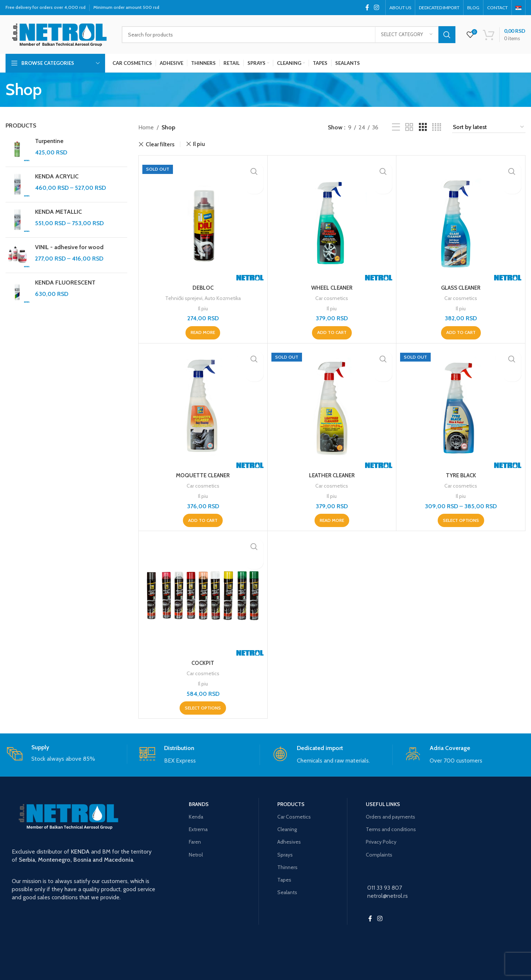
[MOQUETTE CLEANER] (203, 407)
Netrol (196, 853)
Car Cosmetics (294, 816)
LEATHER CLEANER (332, 475)
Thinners (287, 866)
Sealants (287, 891)
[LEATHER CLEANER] (332, 407)
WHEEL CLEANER (332, 288)
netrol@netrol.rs (388, 895)
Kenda (196, 816)
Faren (195, 841)
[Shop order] (489, 127)
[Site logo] (58, 34)
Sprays (285, 853)
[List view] (396, 127)
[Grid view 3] (423, 127)
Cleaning (287, 828)
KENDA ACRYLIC (57, 176)
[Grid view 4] (437, 127)
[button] (332, 332)
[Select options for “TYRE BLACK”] (461, 520)
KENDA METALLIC (58, 212)
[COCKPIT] (203, 595)
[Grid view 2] (409, 127)
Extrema (198, 828)
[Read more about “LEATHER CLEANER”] (332, 520)
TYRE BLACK (461, 475)
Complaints (379, 853)
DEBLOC (203, 288)
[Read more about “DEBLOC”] (203, 332)
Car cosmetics (332, 298)
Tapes (284, 879)
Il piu (203, 308)
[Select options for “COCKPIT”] (203, 707)
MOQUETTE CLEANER (203, 475)
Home (146, 127)
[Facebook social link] (367, 8)
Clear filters (160, 144)
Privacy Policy (381, 841)
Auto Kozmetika (224, 298)
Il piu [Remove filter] (199, 144)
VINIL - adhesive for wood (69, 247)
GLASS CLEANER (461, 288)
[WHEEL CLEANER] (332, 220)
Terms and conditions (391, 828)
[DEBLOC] (203, 220)
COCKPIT (203, 662)
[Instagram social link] (377, 8)
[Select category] (407, 35)
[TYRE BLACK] (461, 407)
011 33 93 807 (385, 887)
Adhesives (289, 841)
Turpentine (49, 141)
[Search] (289, 35)
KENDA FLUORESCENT (65, 283)
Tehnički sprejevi (182, 298)
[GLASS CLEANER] (461, 220)
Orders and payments (391, 816)
